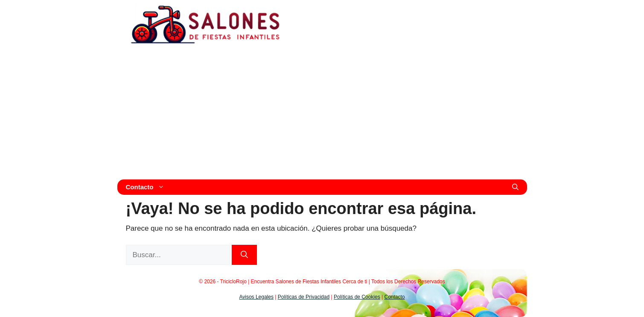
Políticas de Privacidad (304, 297)
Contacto (147, 187)
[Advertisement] (322, 115)
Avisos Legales (256, 297)
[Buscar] (244, 255)
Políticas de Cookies (357, 297)
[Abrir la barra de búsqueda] (515, 187)
